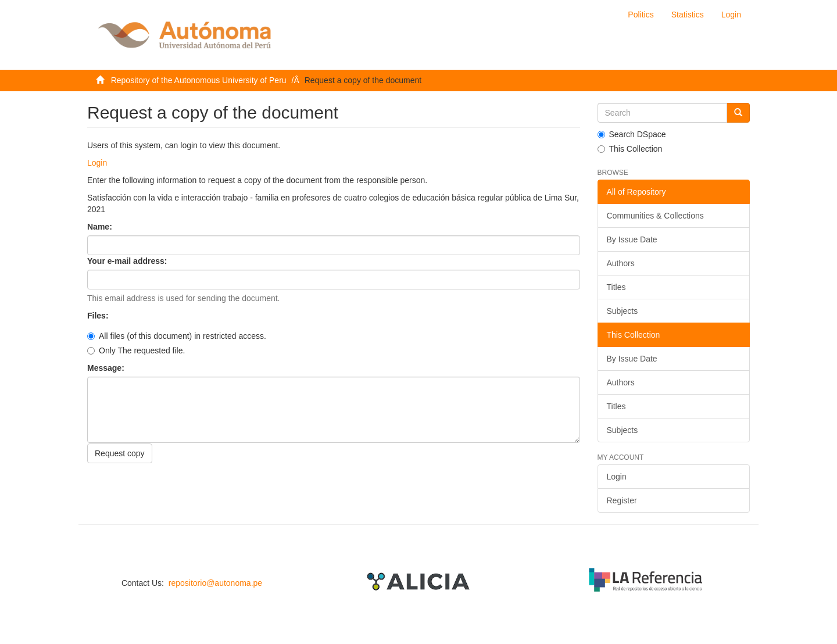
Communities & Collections (655, 216)
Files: (99, 316)
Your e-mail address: (128, 261)
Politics (641, 15)
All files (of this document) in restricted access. (177, 336)
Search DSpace (632, 134)
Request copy (120, 453)
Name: (101, 227)
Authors (621, 263)
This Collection (630, 149)
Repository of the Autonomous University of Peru (199, 80)
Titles (616, 287)
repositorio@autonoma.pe (215, 583)
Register (622, 500)
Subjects (623, 311)
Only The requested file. (136, 350)
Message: (107, 368)
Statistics (688, 15)
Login (97, 163)
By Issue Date (632, 239)
